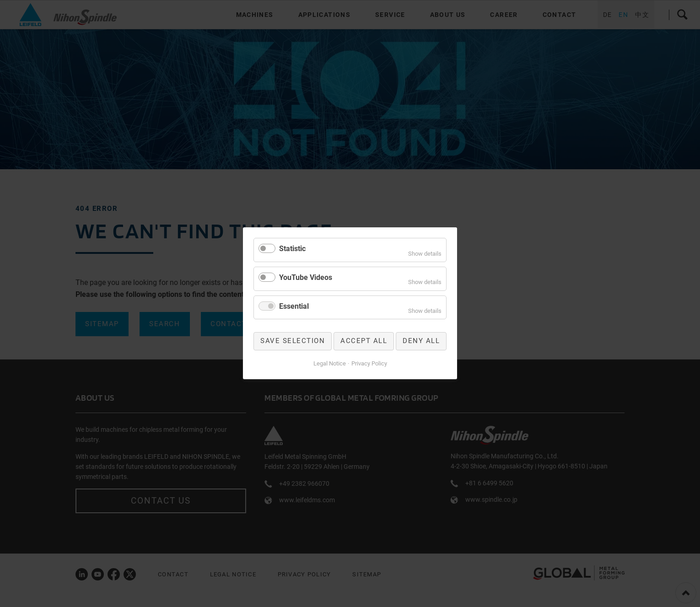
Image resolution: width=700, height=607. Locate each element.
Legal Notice (330, 363)
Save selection (293, 341)
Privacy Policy (369, 363)
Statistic (292, 249)
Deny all (421, 341)
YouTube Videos (306, 277)
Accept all (364, 341)
